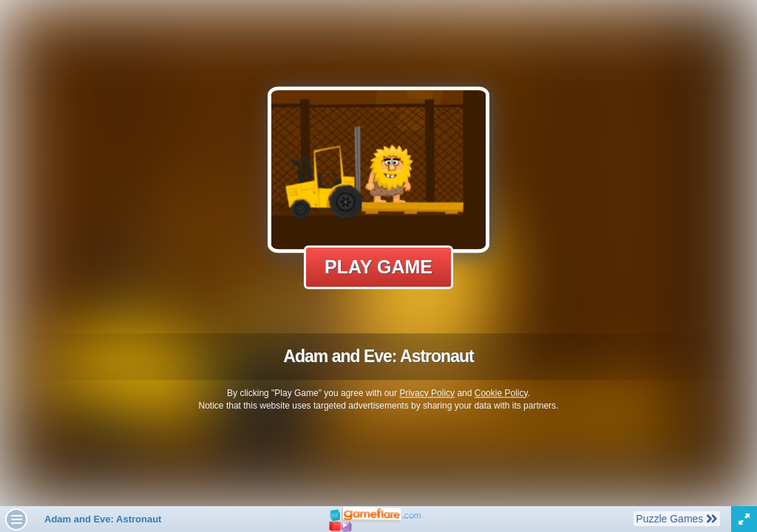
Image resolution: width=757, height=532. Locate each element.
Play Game (378, 267)
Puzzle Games (676, 518)
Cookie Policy (501, 393)
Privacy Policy (427, 393)
